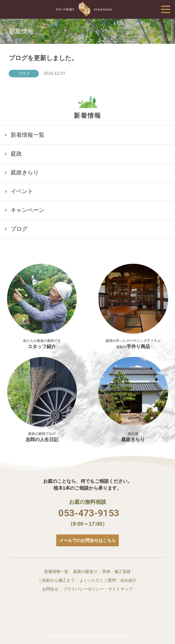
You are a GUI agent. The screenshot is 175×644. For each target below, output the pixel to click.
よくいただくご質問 (98, 580)
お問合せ (50, 589)
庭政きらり (25, 173)
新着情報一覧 (27, 135)
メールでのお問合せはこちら (87, 540)
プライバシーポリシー (83, 589)
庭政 (16, 154)
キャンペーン (27, 210)
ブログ (19, 229)
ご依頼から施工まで (56, 580)
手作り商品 (133, 341)
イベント (22, 191)
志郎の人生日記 (42, 399)
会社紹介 (128, 580)
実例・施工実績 (116, 572)
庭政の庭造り (85, 572)
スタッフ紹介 (42, 341)
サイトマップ (120, 589)
